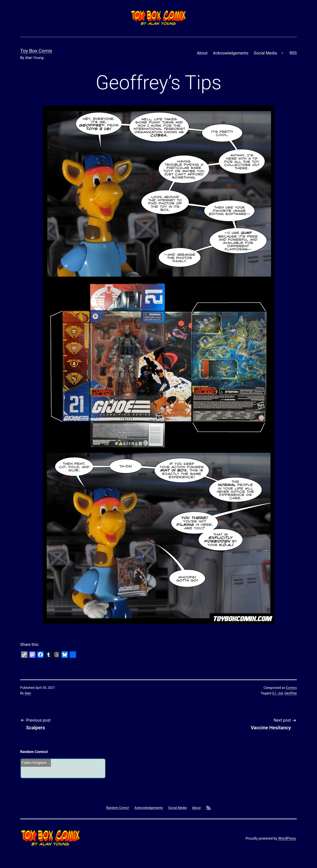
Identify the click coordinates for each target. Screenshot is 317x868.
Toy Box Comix (36, 51)
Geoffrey (291, 693)
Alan (28, 693)
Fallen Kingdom (34, 763)
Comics (291, 688)
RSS (293, 53)
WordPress (287, 838)
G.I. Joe (278, 693)
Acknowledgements (231, 53)
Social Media (265, 53)
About (202, 53)
